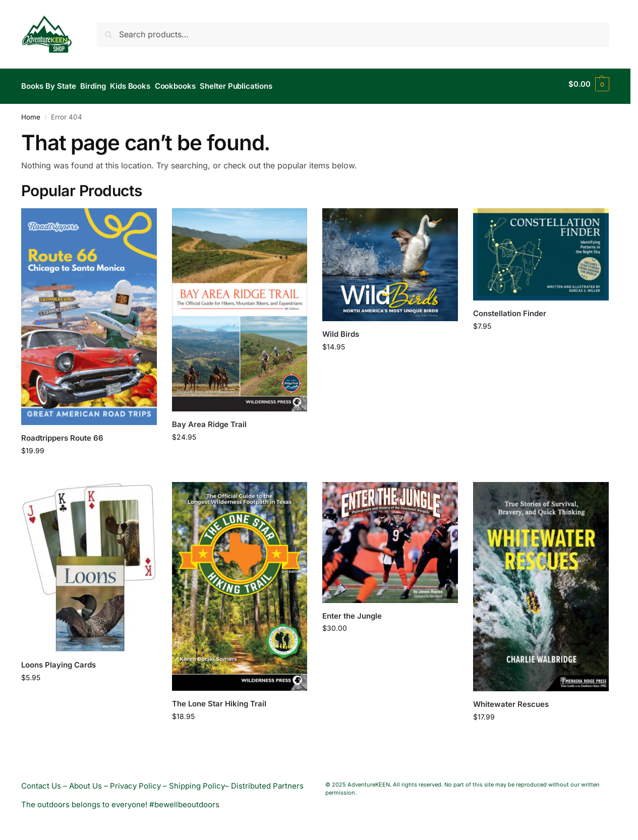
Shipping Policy (197, 781)
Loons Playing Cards (59, 661)
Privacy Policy (135, 781)
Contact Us (41, 781)
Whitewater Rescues (511, 700)
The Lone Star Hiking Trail (219, 700)
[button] (589, 84)
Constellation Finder (510, 309)
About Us (85, 781)
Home (31, 112)
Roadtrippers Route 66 (62, 434)
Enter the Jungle (352, 611)
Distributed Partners (267, 781)
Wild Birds (341, 329)
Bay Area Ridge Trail (209, 420)
